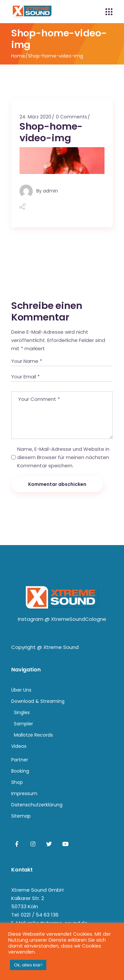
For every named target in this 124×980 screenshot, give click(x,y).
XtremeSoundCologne (79, 619)
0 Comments (71, 117)
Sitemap (21, 816)
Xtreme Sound (61, 647)
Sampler (23, 724)
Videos (19, 746)
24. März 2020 (35, 117)
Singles (22, 712)
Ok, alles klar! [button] (28, 965)
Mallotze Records (33, 735)
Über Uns (21, 690)
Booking (20, 771)
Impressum (24, 793)
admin (50, 191)
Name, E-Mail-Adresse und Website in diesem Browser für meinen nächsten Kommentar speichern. (63, 457)
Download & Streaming (38, 701)
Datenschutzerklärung (37, 805)
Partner (20, 760)
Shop (17, 782)
